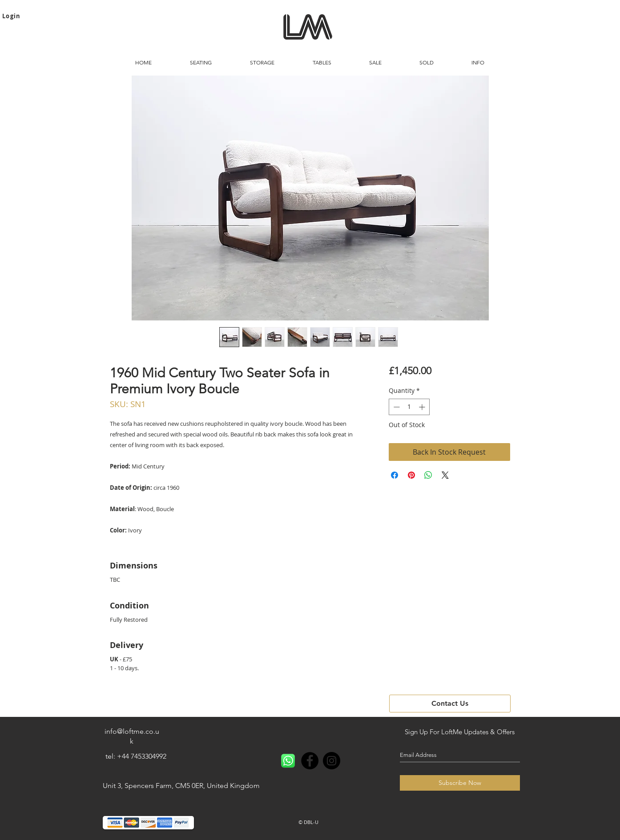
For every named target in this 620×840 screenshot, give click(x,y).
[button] (201, 63)
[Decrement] (396, 407)
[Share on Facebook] (395, 475)
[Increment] (423, 407)
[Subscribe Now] (460, 783)
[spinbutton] (409, 407)
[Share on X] (445, 475)
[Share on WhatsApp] (428, 475)
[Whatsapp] (288, 761)
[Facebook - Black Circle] (310, 761)
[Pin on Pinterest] (411, 475)
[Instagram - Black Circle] (332, 761)
